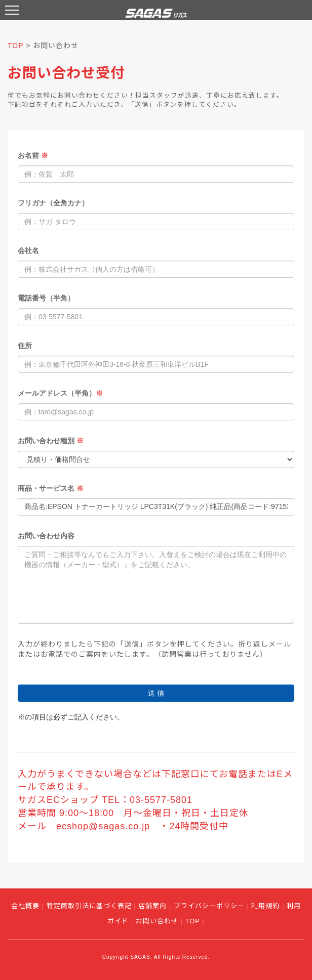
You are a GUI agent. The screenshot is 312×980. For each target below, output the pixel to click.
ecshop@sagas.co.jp (103, 826)
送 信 (156, 693)
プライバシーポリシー (209, 906)
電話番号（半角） (46, 298)
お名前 (33, 155)
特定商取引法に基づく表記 (89, 906)
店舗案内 (152, 906)
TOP (15, 46)
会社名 (28, 250)
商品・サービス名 (51, 488)
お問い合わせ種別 (51, 441)
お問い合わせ (157, 921)
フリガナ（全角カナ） (53, 203)
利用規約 (265, 906)
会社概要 (25, 906)
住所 (25, 346)
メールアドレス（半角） (60, 393)
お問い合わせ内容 (46, 536)
